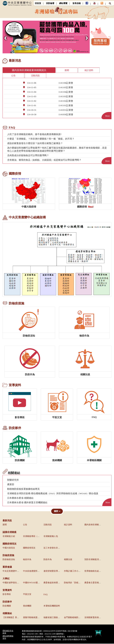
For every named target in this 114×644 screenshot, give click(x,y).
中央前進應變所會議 (32, 571)
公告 (94, 70)
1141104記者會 (66, 92)
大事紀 (6, 579)
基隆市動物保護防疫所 (33, 618)
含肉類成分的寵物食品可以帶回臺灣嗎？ (28, 156)
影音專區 (7, 595)
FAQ (45, 595)
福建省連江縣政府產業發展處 (57, 618)
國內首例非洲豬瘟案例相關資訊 (22, 70)
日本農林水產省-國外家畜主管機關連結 (27, 503)
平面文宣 (27, 595)
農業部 (11, 485)
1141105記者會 (66, 88)
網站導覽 (63, 3)
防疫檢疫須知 (9, 560)
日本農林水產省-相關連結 (20, 498)
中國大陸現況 (9, 548)
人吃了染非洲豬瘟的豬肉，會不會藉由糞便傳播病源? (34, 135)
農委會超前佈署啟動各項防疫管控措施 (61, 583)
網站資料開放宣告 (8, 638)
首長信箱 (77, 3)
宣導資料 (7, 591)
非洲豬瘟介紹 (9, 537)
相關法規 (68, 560)
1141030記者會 (66, 115)
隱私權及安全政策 (8, 632)
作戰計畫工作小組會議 (74, 571)
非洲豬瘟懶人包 (51, 537)
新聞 (52, 70)
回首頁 (38, 3)
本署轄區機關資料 (52, 606)
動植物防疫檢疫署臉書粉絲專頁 (23, 489)
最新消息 (7, 521)
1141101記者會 (66, 106)
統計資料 (73, 70)
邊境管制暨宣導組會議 (54, 571)
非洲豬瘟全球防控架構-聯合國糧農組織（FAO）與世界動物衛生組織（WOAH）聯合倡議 (53, 494)
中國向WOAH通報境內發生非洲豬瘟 (40, 583)
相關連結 (7, 614)
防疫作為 (48, 560)
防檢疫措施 (8, 556)
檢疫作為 (27, 560)
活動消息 (13, 76)
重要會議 (7, 567)
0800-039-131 (70, 634)
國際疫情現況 (10, 544)
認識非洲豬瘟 (10, 533)
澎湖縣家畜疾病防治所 (95, 618)
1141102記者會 (66, 101)
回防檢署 (50, 3)
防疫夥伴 (7, 602)
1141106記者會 (66, 83)
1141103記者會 (66, 97)
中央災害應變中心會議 (13, 571)
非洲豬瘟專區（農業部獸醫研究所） (40, 537)
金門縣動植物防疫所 (73, 618)
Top (111, 641)
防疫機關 (7, 606)
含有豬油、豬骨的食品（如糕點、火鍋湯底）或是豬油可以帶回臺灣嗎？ (44, 160)
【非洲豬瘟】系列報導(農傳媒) (17, 618)
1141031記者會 (66, 110)
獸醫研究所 (13, 480)
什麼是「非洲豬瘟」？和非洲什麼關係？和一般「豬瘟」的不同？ (41, 139)
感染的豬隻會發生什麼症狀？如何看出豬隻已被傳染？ (35, 144)
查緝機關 (27, 606)
